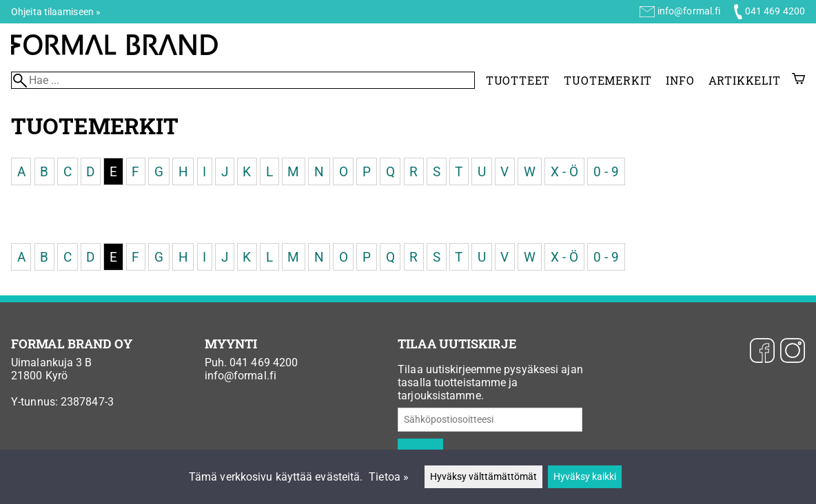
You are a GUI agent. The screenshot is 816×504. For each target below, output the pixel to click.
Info (680, 80)
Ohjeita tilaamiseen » (56, 12)
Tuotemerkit (608, 80)
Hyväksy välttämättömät (483, 477)
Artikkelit (745, 80)
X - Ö (565, 171)
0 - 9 (606, 171)
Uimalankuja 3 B (52, 363)
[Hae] (243, 80)
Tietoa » (389, 477)
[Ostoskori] (798, 80)
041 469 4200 (775, 11)
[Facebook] (762, 352)
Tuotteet (518, 80)
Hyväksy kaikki (585, 477)
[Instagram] (793, 352)
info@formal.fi (689, 11)
